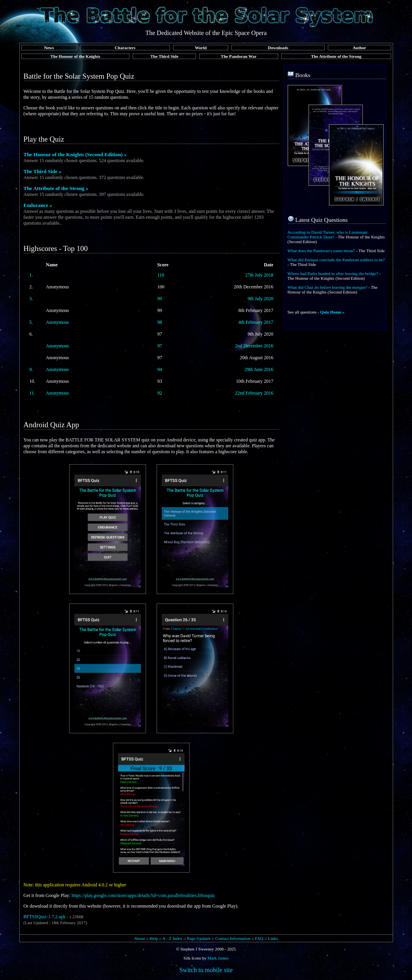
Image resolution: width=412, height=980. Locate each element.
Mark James (218, 958)
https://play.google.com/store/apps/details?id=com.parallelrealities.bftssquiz (143, 895)
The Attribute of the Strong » (56, 188)
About (140, 938)
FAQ (259, 938)
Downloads (278, 48)
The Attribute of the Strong (336, 56)
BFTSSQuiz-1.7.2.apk (45, 917)
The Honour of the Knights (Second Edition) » (75, 154)
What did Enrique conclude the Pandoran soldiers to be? (336, 260)
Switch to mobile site (206, 970)
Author (359, 48)
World (201, 48)
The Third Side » (42, 171)
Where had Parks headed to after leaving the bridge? (333, 273)
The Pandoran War (239, 56)
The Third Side (164, 56)
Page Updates (199, 938)
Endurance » (38, 205)
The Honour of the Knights (75, 56)
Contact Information (233, 938)
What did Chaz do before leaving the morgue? (328, 287)
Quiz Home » (333, 312)
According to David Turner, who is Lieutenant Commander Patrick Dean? (328, 234)
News (49, 48)
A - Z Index (173, 938)
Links (273, 938)
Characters (125, 48)
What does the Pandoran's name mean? (321, 251)
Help (154, 938)
